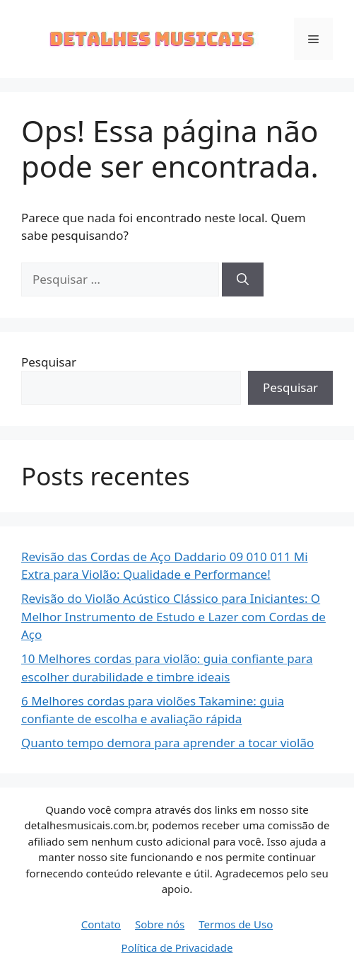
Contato (101, 924)
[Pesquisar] (243, 279)
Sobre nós (160, 924)
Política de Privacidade (177, 947)
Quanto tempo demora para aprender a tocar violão (167, 743)
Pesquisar (49, 362)
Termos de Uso (236, 924)
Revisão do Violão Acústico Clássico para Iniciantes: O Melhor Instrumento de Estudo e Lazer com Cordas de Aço (173, 616)
